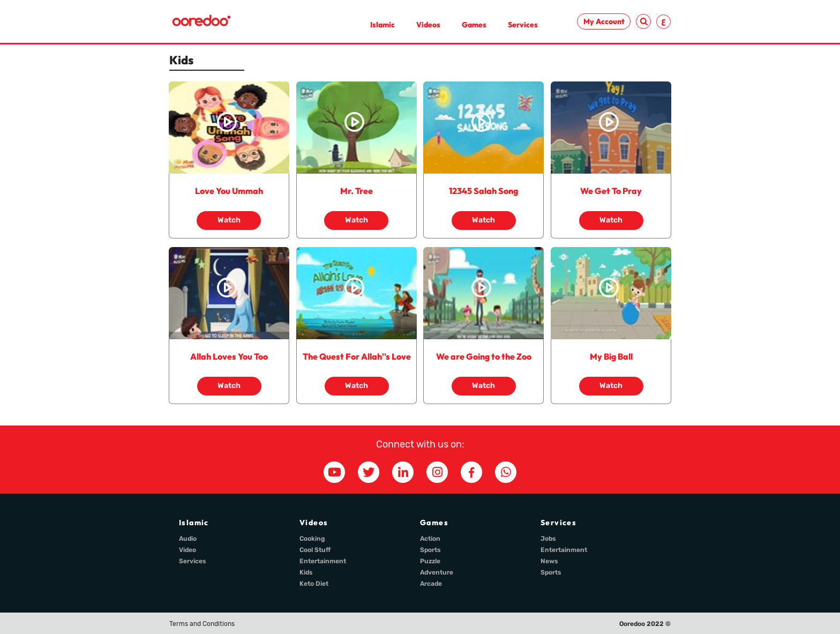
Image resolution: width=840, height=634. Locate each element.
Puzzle (430, 561)
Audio (188, 539)
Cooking (312, 539)
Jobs (548, 539)
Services (523, 25)
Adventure (437, 572)
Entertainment (323, 561)
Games (474, 25)
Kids (306, 572)
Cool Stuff (315, 550)
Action (430, 539)
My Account (604, 21)
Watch (229, 220)
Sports (430, 550)
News (549, 561)
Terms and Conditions (202, 624)
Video (187, 550)
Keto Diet (314, 584)
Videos (428, 25)
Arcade (431, 584)
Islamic (382, 25)
